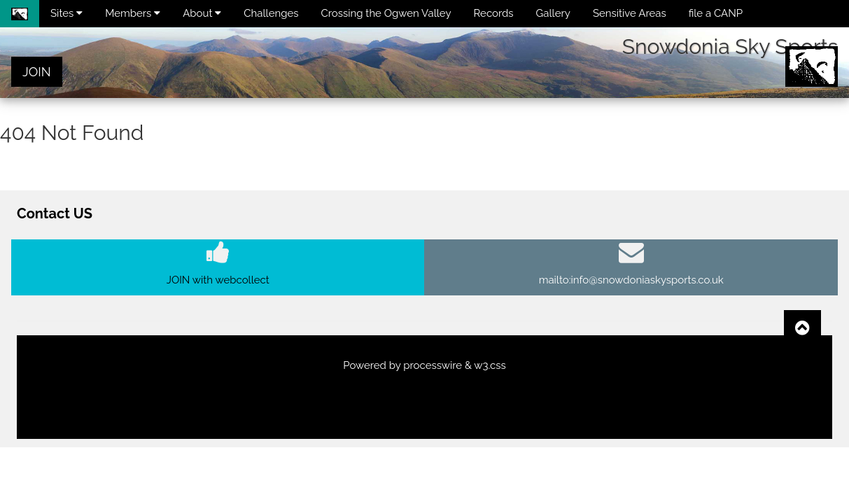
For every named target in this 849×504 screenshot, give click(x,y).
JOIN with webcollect (218, 280)
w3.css (490, 365)
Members (133, 13)
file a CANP (716, 13)
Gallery (553, 13)
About (202, 13)
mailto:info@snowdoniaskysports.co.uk (631, 280)
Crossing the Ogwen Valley (386, 13)
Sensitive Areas (630, 13)
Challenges (271, 13)
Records (494, 13)
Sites (66, 13)
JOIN (37, 72)
